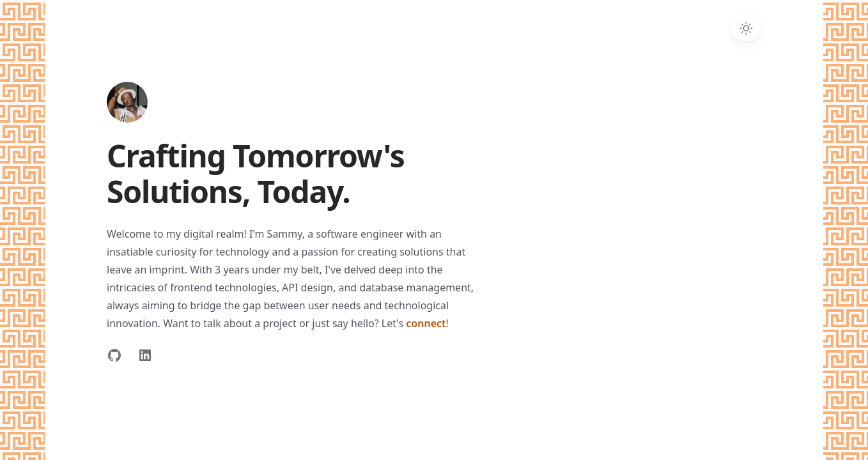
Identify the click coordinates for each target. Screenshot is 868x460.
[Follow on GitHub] (114, 355)
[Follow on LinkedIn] (145, 355)
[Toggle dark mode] (746, 28)
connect (426, 323)
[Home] (127, 102)
